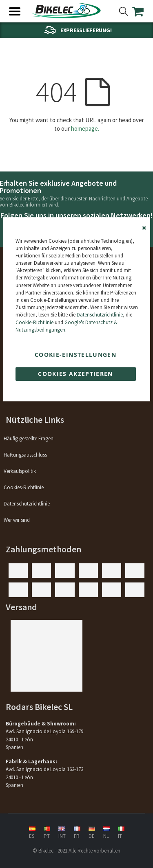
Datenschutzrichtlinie (100, 315)
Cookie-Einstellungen (75, 355)
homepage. (85, 129)
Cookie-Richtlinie (34, 322)
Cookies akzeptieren (75, 374)
